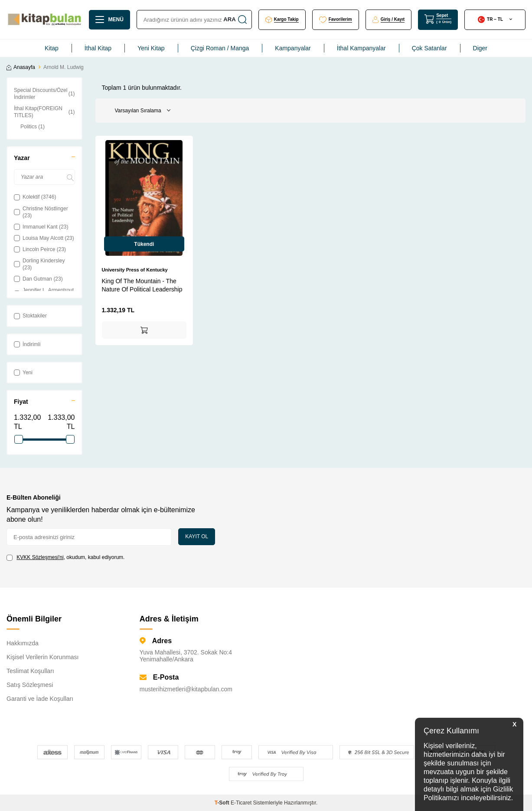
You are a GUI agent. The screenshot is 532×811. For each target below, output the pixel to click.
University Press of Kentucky (135, 270)
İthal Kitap (98, 48)
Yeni (23, 373)
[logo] (44, 20)
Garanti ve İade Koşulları (40, 699)
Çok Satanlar (429, 48)
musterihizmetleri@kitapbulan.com (186, 689)
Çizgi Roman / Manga (220, 48)
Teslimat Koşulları (30, 671)
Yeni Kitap (151, 48)
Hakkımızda (23, 643)
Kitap (52, 48)
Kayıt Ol (197, 536)
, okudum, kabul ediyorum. (65, 558)
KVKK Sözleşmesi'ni (40, 557)
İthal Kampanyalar (361, 48)
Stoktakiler (30, 316)
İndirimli (27, 344)
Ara (234, 20)
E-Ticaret (241, 803)
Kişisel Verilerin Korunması (43, 657)
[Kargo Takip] (282, 20)
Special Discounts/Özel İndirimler (44, 94)
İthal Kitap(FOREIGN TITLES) (44, 112)
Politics (33, 127)
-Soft (223, 803)
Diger (480, 48)
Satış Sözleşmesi (30, 685)
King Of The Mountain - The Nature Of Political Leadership (142, 285)
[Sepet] (438, 19)
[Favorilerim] (336, 20)
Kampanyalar (293, 48)
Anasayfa (21, 67)
